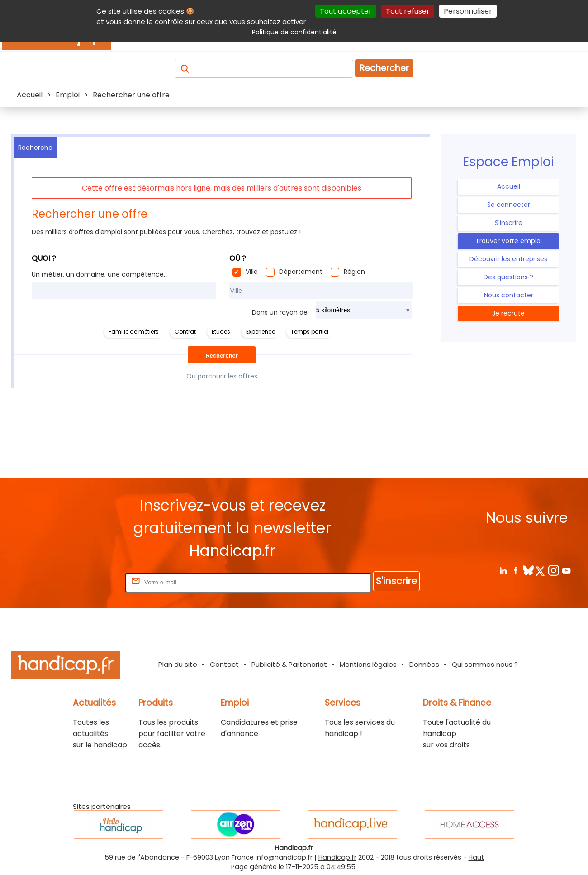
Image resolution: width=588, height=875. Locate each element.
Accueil (509, 186)
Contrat (185, 332)
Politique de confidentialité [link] (294, 32)
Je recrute (508, 313)
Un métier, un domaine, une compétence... (100, 274)
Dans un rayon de (280, 312)
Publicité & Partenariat (289, 664)
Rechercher (384, 68)
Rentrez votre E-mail (87, 582)
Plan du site (178, 664)
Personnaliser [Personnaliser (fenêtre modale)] (468, 11)
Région (354, 272)
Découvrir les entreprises (508, 259)
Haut (476, 857)
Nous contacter (509, 295)
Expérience (261, 332)
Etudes (221, 332)
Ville (252, 272)
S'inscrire (509, 223)
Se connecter (509, 205)
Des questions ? (508, 277)
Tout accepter (346, 11)
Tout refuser (408, 11)
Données (424, 664)
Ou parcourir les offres (222, 376)
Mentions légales (368, 664)
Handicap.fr (337, 857)
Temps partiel (310, 332)
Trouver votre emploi (509, 241)
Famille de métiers (134, 332)
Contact (224, 664)
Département (301, 272)
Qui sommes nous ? (485, 664)
